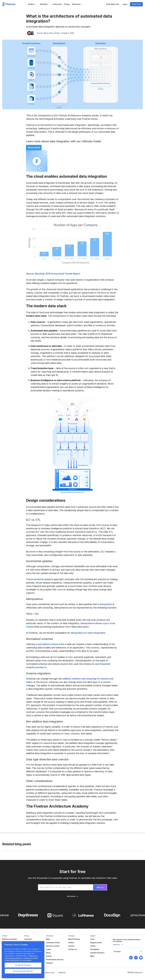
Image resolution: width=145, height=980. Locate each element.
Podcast (50, 963)
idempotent (106, 604)
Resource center (53, 946)
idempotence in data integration (88, 633)
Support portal (96, 943)
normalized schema (48, 644)
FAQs (92, 956)
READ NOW (34, 148)
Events (49, 956)
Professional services (55, 960)
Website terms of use (47, 972)
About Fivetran (74, 939)
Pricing (67, 4)
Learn (48, 949)
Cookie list (62, 972)
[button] (32, 4)
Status (93, 946)
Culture (71, 943)
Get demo (71, 896)
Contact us (73, 949)
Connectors (57, 4)
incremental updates (42, 579)
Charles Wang (43, 33)
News (48, 953)
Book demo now (113, 4)
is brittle (98, 535)
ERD (31, 651)
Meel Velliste (55, 33)
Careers (71, 946)
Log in (125, 4)
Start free (136, 4)
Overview (28, 939)
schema (95, 648)
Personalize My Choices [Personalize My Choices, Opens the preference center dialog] (23, 971)
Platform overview (10, 939)
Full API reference (97, 953)
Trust (92, 939)
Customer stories (53, 943)
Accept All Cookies (23, 965)
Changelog (94, 949)
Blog (48, 939)
